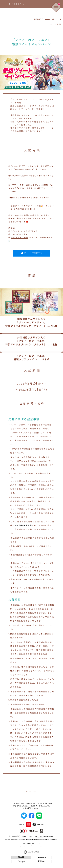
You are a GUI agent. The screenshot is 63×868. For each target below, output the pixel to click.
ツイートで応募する (32, 253)
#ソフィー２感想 (20, 238)
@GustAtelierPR (24, 169)
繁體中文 (42, 861)
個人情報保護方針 (23, 526)
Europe (21, 861)
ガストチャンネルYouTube (40, 806)
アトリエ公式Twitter (45, 803)
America (42, 857)
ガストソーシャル (17, 803)
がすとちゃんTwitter (21, 806)
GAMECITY (31, 803)
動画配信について (32, 808)
